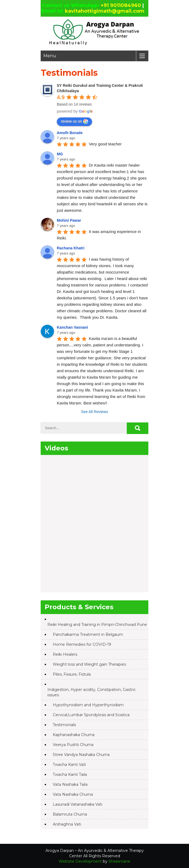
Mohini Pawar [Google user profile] (69, 220)
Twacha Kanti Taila (70, 774)
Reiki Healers (65, 654)
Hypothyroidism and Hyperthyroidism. (89, 705)
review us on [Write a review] (74, 121)
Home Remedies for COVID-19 (82, 644)
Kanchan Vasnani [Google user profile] (72, 327)
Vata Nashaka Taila (70, 784)
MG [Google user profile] (60, 154)
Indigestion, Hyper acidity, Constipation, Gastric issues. (92, 692)
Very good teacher (105, 144)
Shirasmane (119, 861)
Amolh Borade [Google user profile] (70, 133)
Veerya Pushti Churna (73, 745)
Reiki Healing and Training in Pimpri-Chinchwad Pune (97, 625)
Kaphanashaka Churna (74, 735)
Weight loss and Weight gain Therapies (89, 664)
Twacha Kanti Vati (69, 765)
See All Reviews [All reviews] (94, 412)
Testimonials (64, 725)
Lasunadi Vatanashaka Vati (78, 804)
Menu (50, 56)
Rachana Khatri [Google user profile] (71, 248)
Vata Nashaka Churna (73, 794)
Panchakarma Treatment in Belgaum (88, 634)
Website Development (80, 861)
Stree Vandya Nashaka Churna (81, 755)
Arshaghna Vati (67, 824)
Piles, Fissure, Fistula (72, 674)
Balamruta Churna (70, 814)
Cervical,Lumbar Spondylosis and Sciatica (91, 715)
